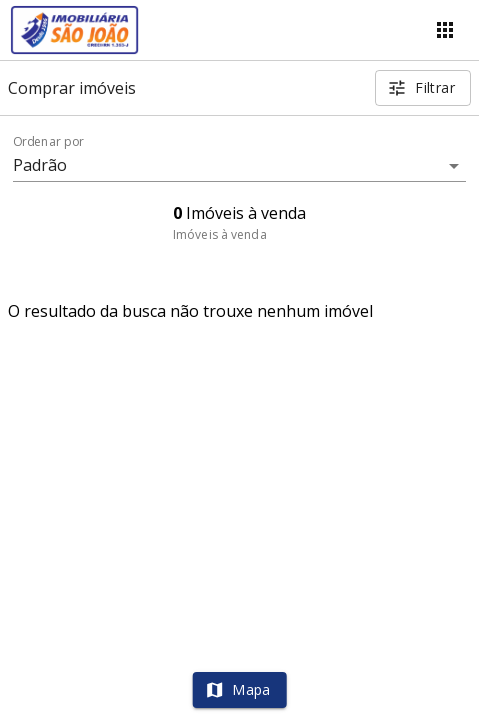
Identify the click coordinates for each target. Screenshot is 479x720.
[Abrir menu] (445, 30)
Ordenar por (49, 142)
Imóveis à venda (220, 234)
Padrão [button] (40, 165)
